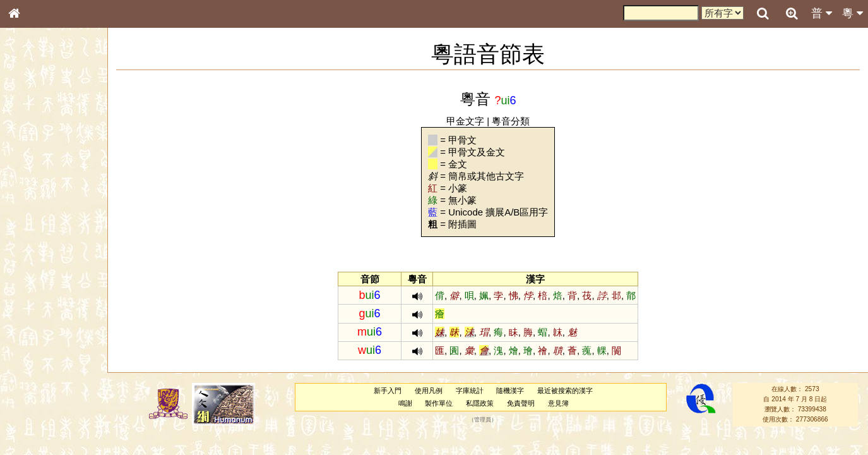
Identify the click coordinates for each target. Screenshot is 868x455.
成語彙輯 (31, 411)
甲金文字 (466, 121)
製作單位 (439, 403)
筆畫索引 (31, 180)
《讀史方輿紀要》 (46, 400)
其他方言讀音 (39, 355)
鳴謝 (405, 403)
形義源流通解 (39, 215)
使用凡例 (429, 391)
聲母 (25, 332)
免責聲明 (521, 403)
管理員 (483, 420)
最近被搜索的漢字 (566, 391)
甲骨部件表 (35, 191)
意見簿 (558, 403)
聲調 (60, 332)
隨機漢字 (511, 391)
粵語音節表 (35, 248)
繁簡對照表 (35, 423)
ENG (56, 139)
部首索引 (31, 169)
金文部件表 (35, 203)
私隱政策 (480, 403)
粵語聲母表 (35, 259)
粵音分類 (511, 121)
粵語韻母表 (35, 271)
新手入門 (388, 391)
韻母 (43, 332)
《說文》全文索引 (46, 389)
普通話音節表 (39, 344)
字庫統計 (470, 391)
